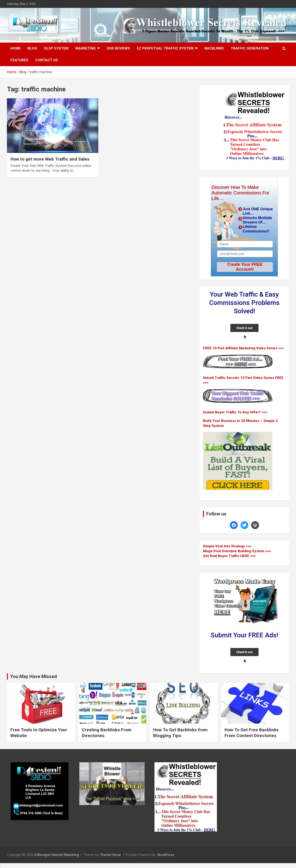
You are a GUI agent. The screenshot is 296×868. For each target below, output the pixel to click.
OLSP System (56, 48)
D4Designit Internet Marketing (57, 855)
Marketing (86, 48)
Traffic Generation (250, 48)
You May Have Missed (34, 676)
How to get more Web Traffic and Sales (50, 159)
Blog (32, 48)
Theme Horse (111, 855)
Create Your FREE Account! (245, 267)
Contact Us (46, 60)
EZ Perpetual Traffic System (165, 48)
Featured (19, 60)
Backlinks (214, 48)
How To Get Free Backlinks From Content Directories (252, 733)
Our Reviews (118, 48)
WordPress (166, 855)
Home (15, 48)
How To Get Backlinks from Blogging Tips (180, 733)
